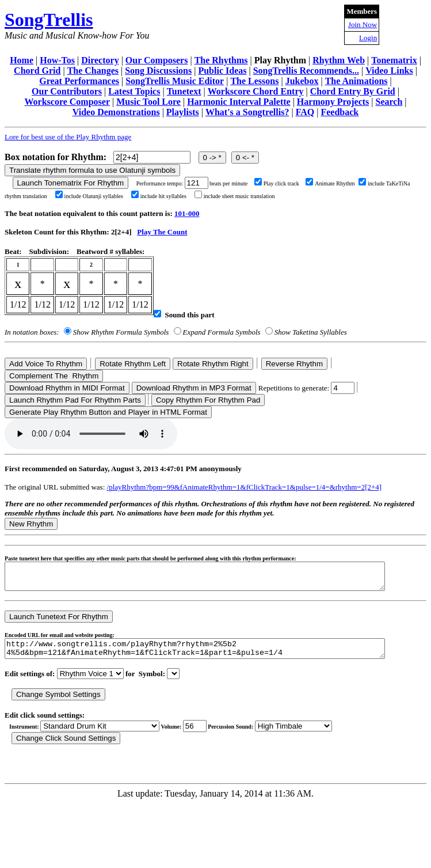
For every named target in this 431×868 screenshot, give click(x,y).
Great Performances (79, 81)
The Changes (93, 71)
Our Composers (157, 60)
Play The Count (162, 232)
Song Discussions (158, 71)
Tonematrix (394, 60)
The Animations (356, 81)
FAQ (305, 112)
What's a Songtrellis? (247, 112)
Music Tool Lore (148, 102)
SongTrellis (49, 20)
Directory (100, 60)
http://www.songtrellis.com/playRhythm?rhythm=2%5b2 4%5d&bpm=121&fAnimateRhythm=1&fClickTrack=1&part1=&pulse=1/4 (218, 655)
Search (389, 102)
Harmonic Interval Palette (239, 102)
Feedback (340, 112)
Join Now (363, 24)
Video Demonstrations (116, 112)
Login (368, 38)
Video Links (389, 71)
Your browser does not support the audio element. (91, 434)
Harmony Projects (333, 102)
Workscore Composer (67, 102)
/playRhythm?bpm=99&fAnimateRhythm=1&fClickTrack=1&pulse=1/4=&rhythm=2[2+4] (245, 487)
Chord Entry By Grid (353, 91)
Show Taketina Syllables (311, 332)
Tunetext (184, 91)
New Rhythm (31, 524)
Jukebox (302, 81)
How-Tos (57, 60)
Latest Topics (134, 91)
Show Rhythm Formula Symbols (121, 332)
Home (22, 60)
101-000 (187, 213)
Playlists (183, 112)
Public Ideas (222, 71)
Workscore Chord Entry (256, 91)
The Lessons (254, 81)
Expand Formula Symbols (222, 332)
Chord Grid (37, 71)
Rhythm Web (339, 60)
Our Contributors (67, 91)
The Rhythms (221, 60)
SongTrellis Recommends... (306, 71)
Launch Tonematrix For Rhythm (71, 183)
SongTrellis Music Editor (175, 81)
